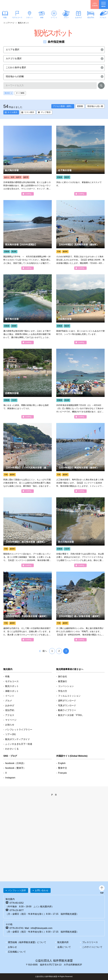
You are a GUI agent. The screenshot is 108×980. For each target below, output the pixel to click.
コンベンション (66, 686)
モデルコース (17, 18)
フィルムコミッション (69, 696)
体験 (42, 18)
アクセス (10, 715)
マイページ (11, 720)
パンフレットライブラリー (19, 730)
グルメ (66, 18)
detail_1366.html (80, 309)
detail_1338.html (80, 384)
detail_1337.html (80, 458)
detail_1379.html (80, 532)
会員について (64, 947)
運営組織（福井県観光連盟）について (27, 942)
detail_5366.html (28, 532)
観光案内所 (63, 942)
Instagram (10, 778)
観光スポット (12, 686)
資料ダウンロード (67, 701)
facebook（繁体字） (15, 768)
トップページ (9, 23)
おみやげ (78, 18)
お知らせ (10, 725)
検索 (101, 86)
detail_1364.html (80, 606)
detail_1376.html (28, 606)
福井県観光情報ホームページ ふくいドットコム (19, 4)
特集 (7, 676)
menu (103, 5)
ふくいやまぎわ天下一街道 (19, 744)
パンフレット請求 (17, 890)
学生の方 (63, 691)
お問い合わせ (42, 890)
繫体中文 (63, 768)
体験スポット (12, 691)
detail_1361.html (28, 235)
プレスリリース (90, 942)
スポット (30, 18)
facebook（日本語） (15, 763)
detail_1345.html (28, 458)
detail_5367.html (80, 235)
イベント (54, 18)
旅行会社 (63, 676)
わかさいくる (12, 749)
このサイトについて (92, 947)
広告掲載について (17, 952)
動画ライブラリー (67, 710)
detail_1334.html (28, 161)
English (62, 763)
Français (62, 773)
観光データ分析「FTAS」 (71, 715)
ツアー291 (10, 734)
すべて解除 (20, 93)
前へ (45, 651)
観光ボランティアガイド (18, 739)
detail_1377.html (80, 161)
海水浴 (7, 93)
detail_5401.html (28, 309)
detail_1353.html (28, 384)
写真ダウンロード (67, 705)
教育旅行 (63, 681)
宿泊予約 (91, 18)
